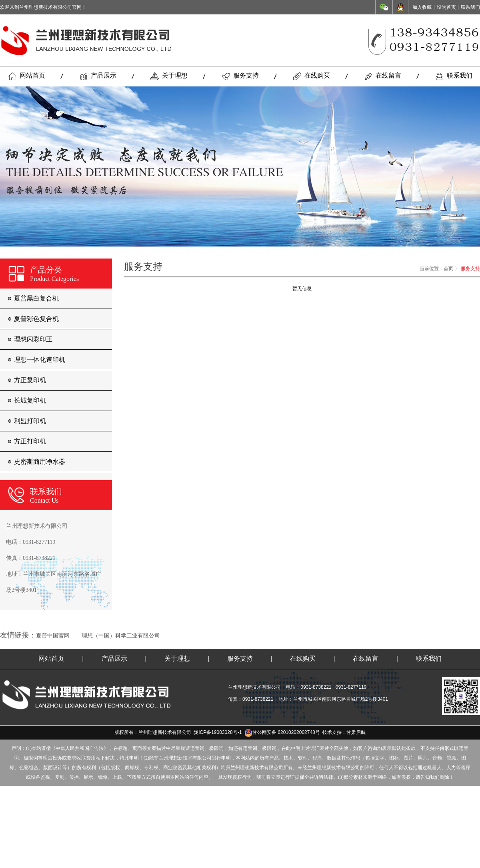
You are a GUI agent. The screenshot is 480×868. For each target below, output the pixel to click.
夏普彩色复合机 (36, 319)
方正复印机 (30, 380)
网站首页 (27, 76)
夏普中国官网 (53, 636)
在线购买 (311, 76)
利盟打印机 (30, 421)
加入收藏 (422, 7)
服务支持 (240, 76)
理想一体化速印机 (40, 360)
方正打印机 (30, 441)
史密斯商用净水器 (40, 462)
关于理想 (169, 76)
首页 (448, 269)
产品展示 (98, 76)
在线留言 (383, 76)
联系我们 (470, 7)
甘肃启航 (356, 732)
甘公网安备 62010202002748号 (282, 732)
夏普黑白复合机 (36, 298)
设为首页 (446, 7)
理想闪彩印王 (33, 339)
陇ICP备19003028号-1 (218, 732)
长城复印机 (30, 400)
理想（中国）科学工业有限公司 (121, 636)
